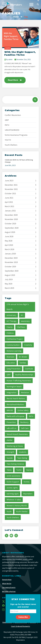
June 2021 (9, 198)
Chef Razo (21, 327)
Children (10, 333)
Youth (9, 511)
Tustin (19, 470)
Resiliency (24, 422)
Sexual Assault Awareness (17, 434)
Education (11, 363)
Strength (10, 452)
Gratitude (29, 369)
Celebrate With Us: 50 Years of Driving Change (19, 161)
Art (22, 315)
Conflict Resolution (13, 115)
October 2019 (10, 267)
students (23, 452)
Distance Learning (14, 351)
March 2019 (9, 288)
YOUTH (8, 48)
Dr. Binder (23, 357)
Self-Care (25, 428)
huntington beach (14, 387)
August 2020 (10, 232)
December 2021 (11, 185)
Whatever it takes (14, 500)
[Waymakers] (12, 4)
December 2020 (11, 215)
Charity (10, 327)
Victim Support (13, 482)
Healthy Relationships (24, 375)
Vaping (29, 470)
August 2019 (10, 275)
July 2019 (9, 279)
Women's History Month (17, 506)
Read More (15, 80)
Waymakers (28, 494)
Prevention (11, 422)
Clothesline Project (15, 339)
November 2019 (11, 262)
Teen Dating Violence (15, 464)
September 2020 (12, 228)
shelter (10, 440)
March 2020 (10, 249)
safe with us (11, 428)
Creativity (28, 345)
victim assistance (14, 476)
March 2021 (9, 206)
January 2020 (10, 254)
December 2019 (11, 258)
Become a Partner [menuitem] (9, 591)
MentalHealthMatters (15, 404)
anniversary (11, 315)
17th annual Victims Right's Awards (18, 307)
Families (23, 363)
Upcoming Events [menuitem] (9, 588)
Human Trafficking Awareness (19, 381)
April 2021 (9, 202)
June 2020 (9, 236)
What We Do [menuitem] (7, 584)
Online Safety (23, 410)
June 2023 (9, 181)
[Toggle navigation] (31, 4)
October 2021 (10, 194)
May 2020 (9, 241)
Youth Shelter (22, 511)
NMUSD (10, 410)
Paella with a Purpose (15, 416)
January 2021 (10, 211)
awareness (25, 321)
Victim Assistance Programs (16, 135)
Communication (13, 345)
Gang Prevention (14, 369)
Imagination (11, 392)
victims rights (12, 488)
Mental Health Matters (16, 398)
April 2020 (9, 245)
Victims (27, 482)
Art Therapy (11, 321)
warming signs (13, 494)
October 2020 (10, 224)
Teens (9, 470)
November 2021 (11, 189)
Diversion (10, 357)
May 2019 (9, 284)
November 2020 (11, 219)
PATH (7, 125)
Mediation (25, 392)
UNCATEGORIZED (12, 130)
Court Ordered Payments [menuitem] (20, 626)
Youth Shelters (11, 145)
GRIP (7, 120)
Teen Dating (22, 458)
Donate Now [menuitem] (7, 580)
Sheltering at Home (15, 446)
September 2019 (12, 271)
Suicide (10, 458)
